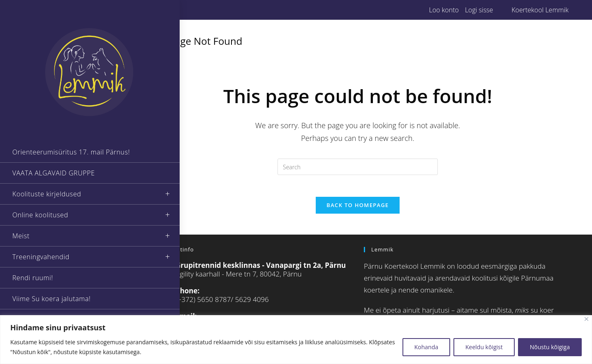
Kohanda (426, 347)
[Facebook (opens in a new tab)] (151, 10)
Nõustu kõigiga (550, 347)
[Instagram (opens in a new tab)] (160, 10)
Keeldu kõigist (484, 347)
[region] (296, 340)
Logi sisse (479, 10)
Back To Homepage (357, 208)
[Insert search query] (358, 167)
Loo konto (444, 10)
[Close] (586, 319)
